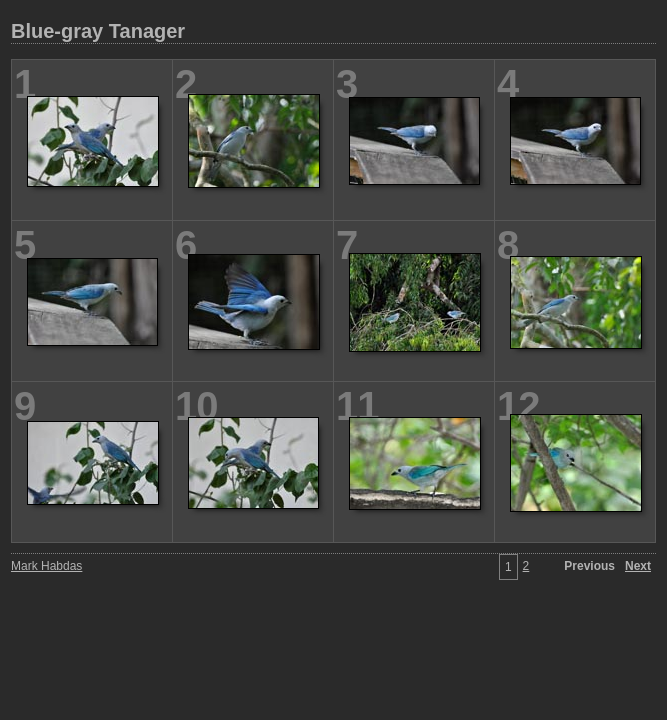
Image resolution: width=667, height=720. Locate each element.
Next (638, 566)
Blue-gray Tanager (98, 31)
